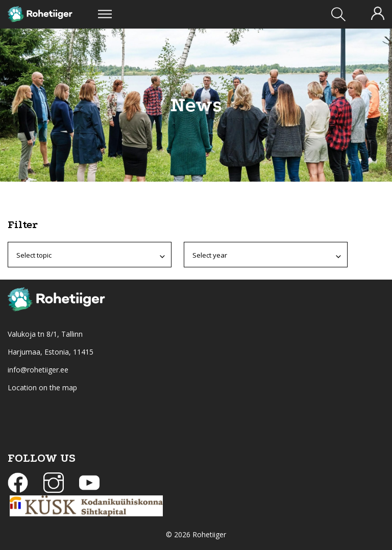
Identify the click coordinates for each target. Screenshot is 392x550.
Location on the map (42, 387)
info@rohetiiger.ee (38, 370)
